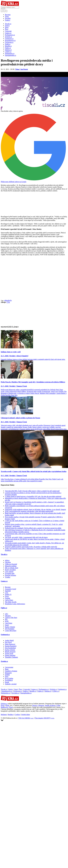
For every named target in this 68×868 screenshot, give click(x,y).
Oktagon (8, 616)
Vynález (8, 577)
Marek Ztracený (10, 652)
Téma (7, 16)
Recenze (8, 15)
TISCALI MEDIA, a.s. (26, 718)
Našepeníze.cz (6, 693)
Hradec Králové (50, 705)
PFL (6, 619)
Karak (7, 682)
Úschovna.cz (18, 691)
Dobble (7, 675)
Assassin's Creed (10, 589)
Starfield (8, 591)
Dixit (7, 677)
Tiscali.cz (4, 554)
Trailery (8, 20)
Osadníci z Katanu (11, 671)
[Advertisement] (19, 279)
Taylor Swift (9, 653)
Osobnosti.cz (5, 635)
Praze (3, 705)
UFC (7, 614)
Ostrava (35, 705)
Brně (8, 705)
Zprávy (11, 689)
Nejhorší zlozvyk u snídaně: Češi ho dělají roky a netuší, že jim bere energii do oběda (33, 528)
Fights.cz (4, 608)
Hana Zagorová (10, 644)
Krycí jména (9, 678)
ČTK (8, 302)
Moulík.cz (33, 691)
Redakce (11, 715)
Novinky (8, 18)
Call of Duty (9, 600)
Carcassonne (9, 667)
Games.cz (4, 581)
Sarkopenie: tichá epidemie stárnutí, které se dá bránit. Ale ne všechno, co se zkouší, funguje (35, 509)
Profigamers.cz (44, 689)
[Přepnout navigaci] (6, 11)
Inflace (7, 560)
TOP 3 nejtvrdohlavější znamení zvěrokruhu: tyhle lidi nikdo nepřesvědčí (29, 511)
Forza (7, 596)
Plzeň (11, 707)
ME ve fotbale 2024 (12, 568)
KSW (7, 621)
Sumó (7, 625)
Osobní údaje (26, 715)
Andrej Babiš (9, 640)
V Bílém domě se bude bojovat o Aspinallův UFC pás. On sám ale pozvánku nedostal (33, 496)
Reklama (4, 715)
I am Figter (9, 623)
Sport (16, 689)
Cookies (17, 715)
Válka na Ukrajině (11, 564)
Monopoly (8, 673)
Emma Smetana (10, 655)
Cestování (27, 689)
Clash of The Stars (11, 618)
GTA (7, 593)
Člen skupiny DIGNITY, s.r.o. (45, 718)
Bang (7, 669)
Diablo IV (8, 594)
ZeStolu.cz (53, 689)
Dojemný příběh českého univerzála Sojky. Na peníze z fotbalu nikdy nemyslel (31, 547)
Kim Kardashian (10, 648)
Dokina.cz (48, 691)
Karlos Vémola (10, 627)
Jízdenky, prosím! (11, 684)
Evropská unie (10, 573)
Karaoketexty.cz (7, 691)
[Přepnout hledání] (2, 10)
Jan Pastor (24, 69)
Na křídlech (9, 680)
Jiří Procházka (10, 629)
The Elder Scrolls (11, 602)
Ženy (21, 689)
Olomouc (41, 705)
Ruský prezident (10, 570)
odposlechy (8, 300)
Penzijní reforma (10, 575)
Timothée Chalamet (11, 657)
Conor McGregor (11, 631)
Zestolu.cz (4, 661)
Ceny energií (9, 572)
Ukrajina (8, 562)
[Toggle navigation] (4, 10)
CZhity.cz (56, 691)
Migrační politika (11, 566)
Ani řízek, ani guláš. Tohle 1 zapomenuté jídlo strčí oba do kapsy (26, 537)
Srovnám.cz (15, 693)
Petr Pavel (8, 642)
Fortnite (8, 598)
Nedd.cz (26, 691)
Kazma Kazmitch (11, 646)
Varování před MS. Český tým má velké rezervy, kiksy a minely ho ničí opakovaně (32, 491)
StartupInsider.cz (26, 693)
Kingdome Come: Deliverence (15, 604)
